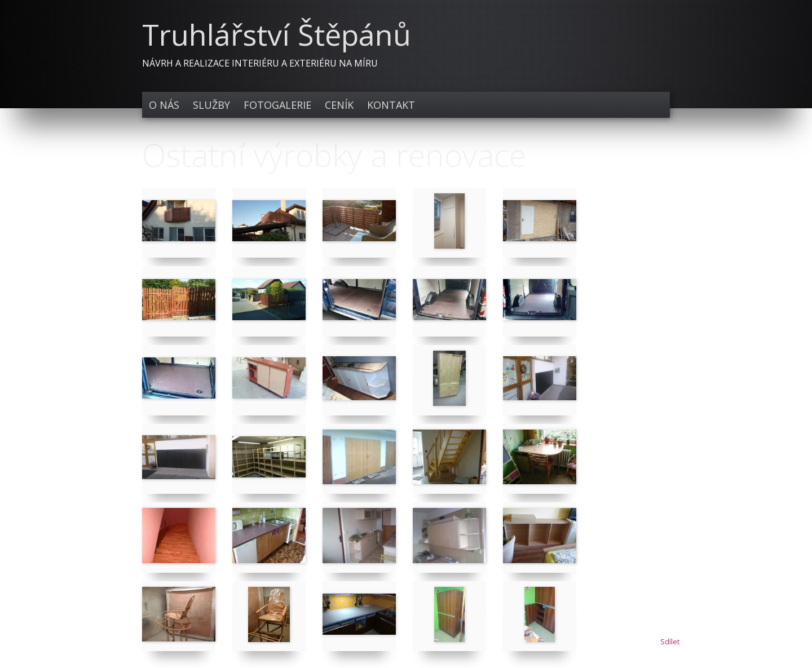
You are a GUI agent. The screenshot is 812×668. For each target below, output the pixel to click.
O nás (164, 105)
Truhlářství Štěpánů (277, 34)
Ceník (339, 105)
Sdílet (670, 642)
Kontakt (391, 105)
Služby (211, 105)
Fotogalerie (277, 105)
